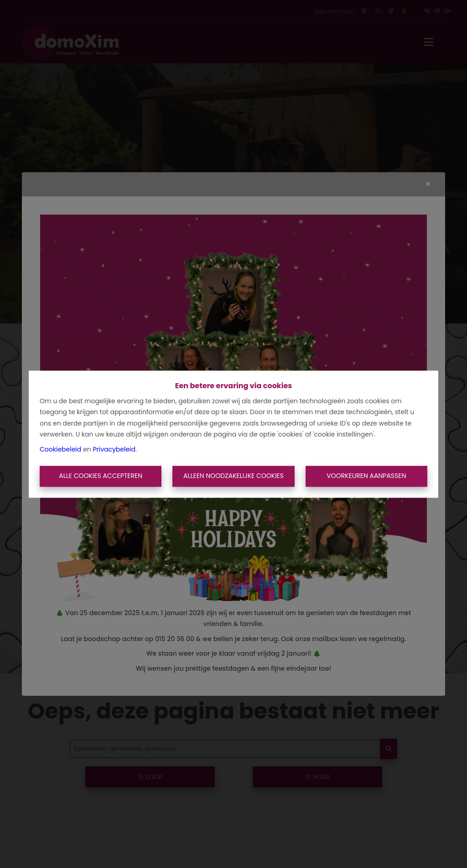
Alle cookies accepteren (101, 476)
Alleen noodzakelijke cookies (233, 476)
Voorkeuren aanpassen (366, 476)
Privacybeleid (114, 449)
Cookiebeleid (60, 449)
